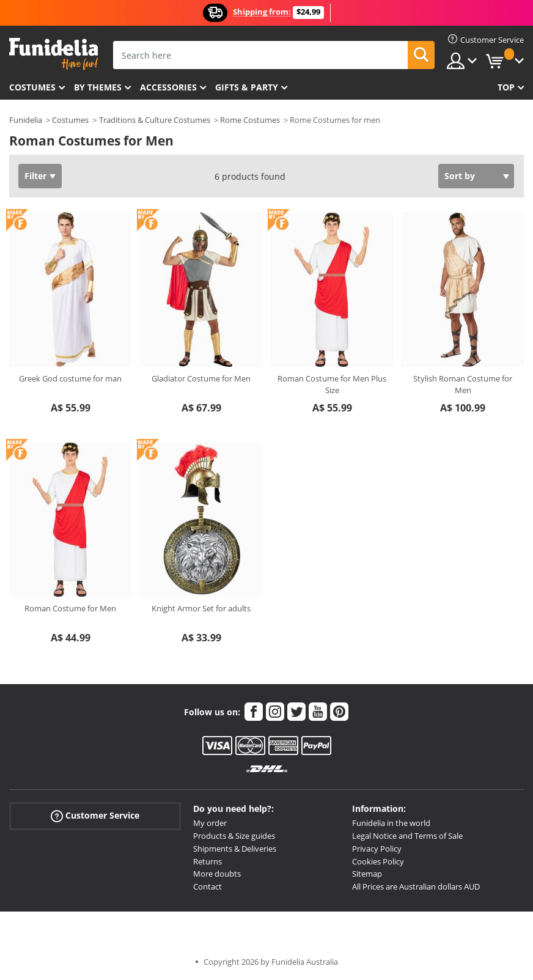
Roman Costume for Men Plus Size (332, 385)
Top (506, 87)
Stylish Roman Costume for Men (463, 385)
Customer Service (95, 816)
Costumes (32, 87)
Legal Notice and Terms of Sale (407, 836)
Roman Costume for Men (70, 608)
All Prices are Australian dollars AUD (416, 886)
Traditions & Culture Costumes (155, 120)
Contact (208, 886)
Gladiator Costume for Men (201, 378)
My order (210, 823)
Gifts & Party (247, 87)
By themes (98, 87)
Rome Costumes (250, 120)
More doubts (217, 874)
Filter (35, 176)
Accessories (168, 87)
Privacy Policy (377, 849)
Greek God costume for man (70, 378)
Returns (208, 861)
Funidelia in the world (391, 823)
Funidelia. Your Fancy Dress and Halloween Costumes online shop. (53, 54)
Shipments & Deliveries (235, 849)
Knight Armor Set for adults (201, 608)
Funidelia (26, 120)
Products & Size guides (234, 836)
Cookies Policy (378, 861)
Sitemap (367, 874)
